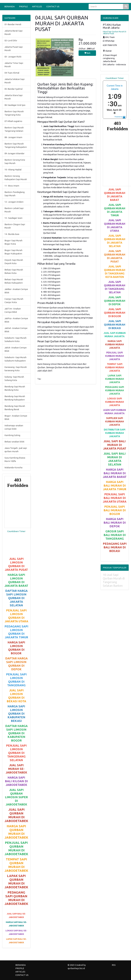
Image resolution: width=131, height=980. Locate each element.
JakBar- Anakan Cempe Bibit (16, 291)
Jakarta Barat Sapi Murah (14, 32)
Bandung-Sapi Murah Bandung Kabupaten (15, 398)
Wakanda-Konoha (13, 467)
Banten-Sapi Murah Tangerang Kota (14, 113)
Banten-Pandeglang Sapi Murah (15, 194)
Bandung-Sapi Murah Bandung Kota (15, 388)
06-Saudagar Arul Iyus (15, 105)
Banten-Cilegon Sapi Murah (15, 226)
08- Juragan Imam (13, 137)
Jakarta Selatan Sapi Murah (15, 81)
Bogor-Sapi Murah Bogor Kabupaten (13, 252)
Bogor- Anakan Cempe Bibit (16, 417)
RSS (114, 965)
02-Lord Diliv (11, 40)
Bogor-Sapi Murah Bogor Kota (13, 242)
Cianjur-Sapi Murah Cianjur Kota (14, 301)
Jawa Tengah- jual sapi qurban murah (16, 450)
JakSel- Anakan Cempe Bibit (16, 330)
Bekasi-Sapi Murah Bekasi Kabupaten (14, 281)
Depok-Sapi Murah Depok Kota (14, 262)
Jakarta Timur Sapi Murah (14, 65)
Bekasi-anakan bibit (14, 442)
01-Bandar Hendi (13, 24)
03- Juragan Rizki (13, 57)
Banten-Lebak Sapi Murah (14, 210)
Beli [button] (87, 53)
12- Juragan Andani (14, 202)
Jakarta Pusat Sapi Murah (14, 49)
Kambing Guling (12, 435)
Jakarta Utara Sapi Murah (14, 97)
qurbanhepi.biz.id (76, 968)
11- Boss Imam (12, 186)
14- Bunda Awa (12, 234)
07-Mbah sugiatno (13, 121)
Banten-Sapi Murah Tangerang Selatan (14, 129)
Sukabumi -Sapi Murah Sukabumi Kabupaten (15, 359)
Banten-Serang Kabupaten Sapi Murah (16, 178)
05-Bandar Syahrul (14, 89)
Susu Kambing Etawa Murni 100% (15, 459)
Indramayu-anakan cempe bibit (14, 427)
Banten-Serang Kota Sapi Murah (15, 161)
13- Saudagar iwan (13, 218)
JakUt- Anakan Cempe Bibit (16, 349)
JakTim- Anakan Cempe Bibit (13, 310)
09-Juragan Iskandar (14, 153)
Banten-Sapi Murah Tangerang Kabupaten (16, 145)
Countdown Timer (16, 531)
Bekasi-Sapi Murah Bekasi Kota (14, 271)
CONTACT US (53, 6)
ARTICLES (37, 6)
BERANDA (10, 6)
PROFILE (23, 6)
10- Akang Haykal (13, 170)
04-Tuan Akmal (12, 73)
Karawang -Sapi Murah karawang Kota (16, 369)
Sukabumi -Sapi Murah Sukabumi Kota (15, 340)
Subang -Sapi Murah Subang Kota (14, 378)
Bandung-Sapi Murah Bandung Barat (15, 408)
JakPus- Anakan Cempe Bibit (16, 320)
